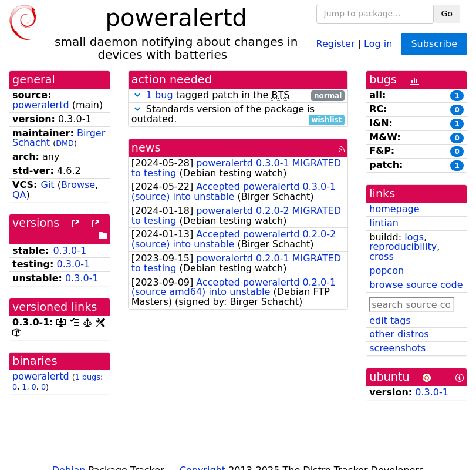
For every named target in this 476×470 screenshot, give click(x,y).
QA (19, 195)
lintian (384, 223)
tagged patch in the (238, 95)
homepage (394, 209)
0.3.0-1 (70, 251)
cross (381, 256)
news (146, 148)
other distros (399, 334)
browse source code (416, 285)
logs (414, 237)
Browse (78, 185)
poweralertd (41, 105)
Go (447, 14)
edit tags (390, 320)
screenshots (397, 348)
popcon (386, 271)
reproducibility (403, 246)
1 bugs (88, 377)
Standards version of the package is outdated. (238, 115)
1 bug (160, 95)
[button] (137, 95)
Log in (378, 43)
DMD (65, 143)
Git (47, 185)
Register (336, 43)
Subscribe (434, 44)
